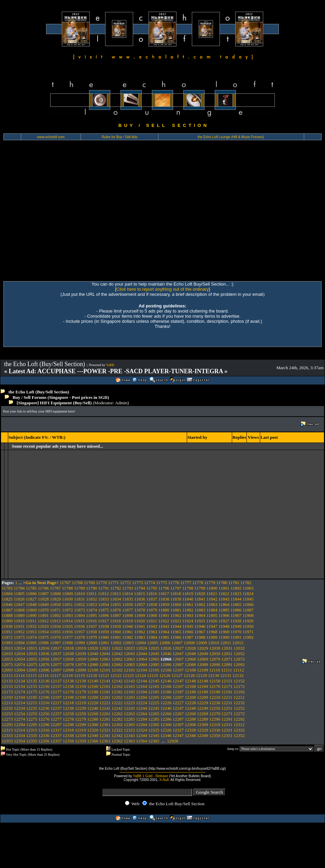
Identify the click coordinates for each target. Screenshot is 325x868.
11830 (67, 599)
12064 (142, 659)
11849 (43, 604)
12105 (154, 670)
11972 (7, 637)
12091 (227, 664)
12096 (44, 670)
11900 (152, 615)
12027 (178, 648)
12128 (189, 675)
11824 (248, 594)
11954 (43, 632)
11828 (43, 599)
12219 (81, 703)
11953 (31, 632)
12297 (56, 725)
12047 (178, 654)
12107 (178, 670)
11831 (80, 599)
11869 (31, 610)
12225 (154, 703)
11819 (188, 594)
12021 (105, 648)
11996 (43, 643)
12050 (215, 654)
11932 (31, 626)
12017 (56, 648)
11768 (77, 583)
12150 (215, 681)
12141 (105, 681)
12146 (166, 681)
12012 (238, 643)
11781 (234, 583)
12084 (142, 664)
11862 (200, 604)
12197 (56, 697)
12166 (166, 686)
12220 (93, 703)
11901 (164, 615)
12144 (142, 681)
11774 (150, 583)
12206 (166, 697)
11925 (200, 621)
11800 (212, 588)
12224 (142, 703)
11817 (164, 594)
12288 (190, 719)
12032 (239, 648)
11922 (164, 621)
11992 (248, 637)
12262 (117, 714)
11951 (7, 632)
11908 (248, 615)
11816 (152, 594)
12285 (154, 719)
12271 (227, 714)
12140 (93, 681)
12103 (130, 670)
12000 (92, 643)
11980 (103, 637)
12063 (130, 659)
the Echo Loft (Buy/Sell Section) (39, 392)
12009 (202, 643)
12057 (56, 659)
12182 (117, 692)
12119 (80, 675)
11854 (103, 604)
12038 (68, 654)
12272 (239, 714)
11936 (80, 626)
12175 (32, 692)
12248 (190, 708)
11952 (19, 632)
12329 (203, 730)
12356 (44, 741)
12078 (68, 664)
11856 (128, 604)
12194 (20, 697)
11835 (128, 599)
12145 (154, 681)
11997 (55, 643)
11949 (236, 626)
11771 (113, 583)
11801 (224, 588)
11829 (55, 599)
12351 (227, 735)
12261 (105, 714)
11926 (212, 621)
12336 (44, 735)
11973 (19, 637)
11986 (176, 637)
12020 (93, 648)
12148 (190, 681)
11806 (31, 594)
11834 (116, 599)
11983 (140, 637)
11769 (89, 583)
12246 (166, 708)
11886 (236, 610)
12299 (81, 725)
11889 (19, 615)
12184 (142, 692)
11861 (188, 604)
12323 (130, 730)
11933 (43, 626)
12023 (130, 648)
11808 (55, 594)
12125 (153, 675)
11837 (152, 599)
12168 (190, 686)
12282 (117, 719)
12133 (7, 681)
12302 (117, 725)
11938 (103, 626)
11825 (7, 599)
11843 (224, 599)
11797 (176, 588)
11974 (31, 637)
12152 (239, 681)
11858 (152, 604)
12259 (81, 714)
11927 (224, 621)
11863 (212, 604)
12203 (130, 697)
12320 (93, 730)
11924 (188, 621)
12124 (140, 675)
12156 (44, 686)
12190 (215, 692)
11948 (224, 626)
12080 (93, 664)
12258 (68, 714)
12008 (189, 643)
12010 (214, 643)
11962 (140, 632)
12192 (239, 692)
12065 (154, 659)
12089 (203, 664)
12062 (117, 659)
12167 (178, 686)
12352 (239, 735)
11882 (188, 610)
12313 (7, 730)
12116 (43, 675)
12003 (128, 643)
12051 (227, 654)
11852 (80, 604)
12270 (215, 714)
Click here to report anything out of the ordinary (163, 289)
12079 (81, 664)
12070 (215, 659)
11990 (224, 637)
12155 (32, 686)
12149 (203, 681)
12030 (215, 648)
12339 (81, 735)
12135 (32, 681)
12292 (239, 719)
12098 (68, 670)
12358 (68, 741)
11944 (176, 626)
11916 (91, 621)
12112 (239, 670)
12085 (154, 664)
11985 (164, 637)
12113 (7, 675)
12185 (154, 692)
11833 (103, 599)
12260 (93, 714)
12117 (55, 675)
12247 (178, 708)
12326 (166, 730)
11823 (236, 594)
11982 (128, 637)
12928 (173, 741)
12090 (215, 664)
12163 (130, 686)
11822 (224, 594)
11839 (176, 599)
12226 (166, 703)
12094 (20, 670)
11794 (140, 588)
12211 (227, 697)
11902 (176, 615)
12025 (154, 648)
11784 (19, 588)
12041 (105, 654)
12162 (117, 686)
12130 (214, 675)
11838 (164, 599)
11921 (152, 621)
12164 (142, 686)
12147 (178, 681)
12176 (44, 692)
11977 (67, 637)
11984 (152, 637)
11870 (43, 610)
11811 (91, 594)
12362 (117, 741)
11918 (115, 621)
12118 (67, 675)
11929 (248, 621)
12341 (105, 735)
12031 (227, 648)
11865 (236, 604)
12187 (178, 692)
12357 (56, 741)
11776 (174, 583)
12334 (20, 735)
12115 (31, 675)
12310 (215, 725)
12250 (215, 708)
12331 (227, 730)
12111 (227, 670)
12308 (190, 725)
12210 (215, 697)
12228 (190, 703)
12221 (105, 703)
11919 (127, 621)
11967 (200, 632)
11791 (103, 588)
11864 (224, 604)
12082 (117, 664)
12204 (142, 697)
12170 (215, 686)
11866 (248, 604)
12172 (239, 686)
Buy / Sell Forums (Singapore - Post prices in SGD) (61, 397)
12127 (177, 675)
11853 (91, 604)
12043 (130, 654)
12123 (128, 675)
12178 (68, 692)
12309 (203, 725)
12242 (117, 708)
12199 (81, 697)
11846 (7, 604)
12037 (56, 654)
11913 (55, 621)
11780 (222, 583)
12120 (92, 675)
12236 (44, 708)
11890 (31, 615)
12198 (68, 697)
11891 (43, 615)
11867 (7, 610)
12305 (154, 725)
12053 (7, 659)
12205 (154, 697)
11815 (140, 594)
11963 (152, 632)
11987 (188, 637)
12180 (93, 692)
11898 (128, 615)
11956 (67, 632)
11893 (67, 615)
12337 (56, 735)
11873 (80, 610)
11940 (128, 626)
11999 (80, 643)
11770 (101, 583)
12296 (44, 725)
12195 (32, 697)
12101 (105, 670)
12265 (154, 714)
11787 (55, 588)
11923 (175, 621)
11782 (246, 583)
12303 (130, 725)
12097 (56, 670)
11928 (236, 621)
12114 (19, 675)
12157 (56, 686)
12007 (177, 643)
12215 (32, 703)
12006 (165, 643)
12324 (142, 730)
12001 (104, 643)
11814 (127, 594)
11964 (164, 632)
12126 (165, 675)
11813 (115, 594)
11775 (161, 583)
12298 (68, 725)
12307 (178, 725)
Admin (121, 403)
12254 (20, 714)
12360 (93, 741)
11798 (188, 588)
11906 (224, 615)
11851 (67, 604)
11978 (80, 637)
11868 (19, 610)
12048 (190, 654)
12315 (32, 730)
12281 (105, 719)
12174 (20, 692)
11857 (140, 604)
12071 (227, 659)
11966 (188, 632)
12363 (130, 741)
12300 (93, 725)
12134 (20, 681)
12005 (153, 643)
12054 (20, 659)
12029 (203, 648)
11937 (91, 626)
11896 (103, 615)
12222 (117, 703)
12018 (68, 648)
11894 (80, 615)
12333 (7, 735)
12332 (239, 730)
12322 (117, 730)
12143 (130, 681)
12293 (7, 725)
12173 (7, 692)
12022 (117, 648)
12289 (203, 719)
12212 (239, 697)
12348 (190, 735)
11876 (116, 610)
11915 (79, 621)
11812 (103, 594)
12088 (190, 664)
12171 (227, 686)
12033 (7, 654)
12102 (117, 670)
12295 (32, 725)
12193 (7, 697)
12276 (44, 719)
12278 (68, 719)
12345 (154, 735)
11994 (19, 643)
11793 (128, 588)
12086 (166, 664)
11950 (248, 626)
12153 (7, 686)
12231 (227, 703)
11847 (19, 604)
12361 (105, 741)
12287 (178, 719)
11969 (224, 632)
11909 (7, 621)
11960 (116, 632)
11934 (55, 626)
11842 (212, 599)
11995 (31, 643)
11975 (43, 637)
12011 (226, 643)
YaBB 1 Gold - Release (150, 776)
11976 (55, 637)
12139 (81, 681)
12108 (190, 670)
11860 (176, 604)
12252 (239, 708)
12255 (32, 714)
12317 (56, 730)
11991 (236, 637)
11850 (55, 604)
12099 (81, 670)
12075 (32, 664)
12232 (239, 703)
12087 (178, 664)
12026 (166, 648)
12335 (32, 735)
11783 (7, 588)
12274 (20, 719)
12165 (154, 686)
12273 (7, 719)
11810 (80, 594)
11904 (200, 615)
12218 (68, 703)
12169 (203, 686)
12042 (117, 654)
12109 (203, 670)
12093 (7, 670)
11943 (164, 626)
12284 (142, 719)
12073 (7, 664)
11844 (236, 599)
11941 (140, 626)
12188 (190, 692)
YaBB (110, 365)
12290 (215, 719)
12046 (166, 654)
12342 (117, 735)
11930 (7, 626)
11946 (200, 626)
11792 (116, 588)
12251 (227, 708)
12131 (226, 675)
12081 (105, 664)
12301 (105, 725)
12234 (20, 708)
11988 (200, 637)
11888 (7, 615)
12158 (68, 686)
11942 (152, 626)
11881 (176, 610)
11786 (43, 588)
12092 (239, 664)
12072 (239, 659)
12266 (166, 714)
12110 (215, 670)
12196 (44, 697)
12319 (81, 730)
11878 (140, 610)
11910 (19, 621)
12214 (20, 703)
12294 (20, 725)
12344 (142, 735)
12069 (203, 659)
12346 (166, 735)
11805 (19, 594)
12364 (142, 741)
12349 (203, 735)
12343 (130, 735)
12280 (93, 719)
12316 (44, 730)
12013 (7, 648)
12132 (238, 675)
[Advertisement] (64, 214)
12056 (44, 659)
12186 (166, 692)
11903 (188, 615)
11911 (31, 621)
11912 (43, 621)
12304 (142, 725)
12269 (203, 714)
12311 (227, 725)
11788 (67, 588)
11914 (67, 621)
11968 (212, 632)
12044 (142, 654)
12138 (68, 681)
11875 (103, 610)
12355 (32, 741)
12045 (154, 654)
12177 (56, 692)
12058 (68, 659)
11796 (164, 588)
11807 (43, 594)
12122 (116, 675)
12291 (227, 719)
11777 (186, 583)
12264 (142, 714)
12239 (81, 708)
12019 (81, 648)
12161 (105, 686)
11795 (152, 588)
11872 (67, 610)
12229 (203, 703)
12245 (154, 708)
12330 (215, 730)
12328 (190, 730)
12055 (32, 659)
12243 (130, 708)
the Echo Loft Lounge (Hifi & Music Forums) (231, 137)
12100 (93, 670)
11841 (200, 599)
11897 (116, 615)
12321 (105, 730)
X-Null (164, 780)
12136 (44, 681)
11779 (210, 583)
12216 (44, 703)
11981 (116, 637)
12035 (32, 654)
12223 (130, 703)
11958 (91, 632)
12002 (116, 643)
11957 (80, 632)
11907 (236, 615)
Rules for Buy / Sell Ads (120, 137)
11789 (80, 588)
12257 (56, 714)
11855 (116, 604)
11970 (236, 632)
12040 (93, 654)
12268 (190, 714)
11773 (138, 583)
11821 (212, 594)
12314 (20, 730)
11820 (200, 594)
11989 (212, 637)
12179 (81, 692)
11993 (7, 643)
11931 (19, 626)
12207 (178, 697)
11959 (103, 632)
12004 (140, 643)
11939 (116, 626)
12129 (202, 675)
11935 (67, 626)
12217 (56, 703)
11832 (91, 599)
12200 (93, 697)
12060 (93, 659)
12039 (81, 654)
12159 (81, 686)
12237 (56, 708)
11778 (198, 583)
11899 (140, 615)
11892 (55, 615)
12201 (105, 697)
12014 (20, 648)
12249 (203, 708)
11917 (103, 621)
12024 (142, 648)
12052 (239, 654)
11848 (31, 604)
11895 (91, 615)
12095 (32, 670)
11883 (200, 610)
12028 (190, 648)
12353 (7, 741)
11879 (152, 610)
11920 (140, 621)
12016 (44, 648)
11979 (91, 637)
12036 (44, 654)
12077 (56, 664)
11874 (91, 610)
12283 (130, 719)
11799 (200, 588)
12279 (81, 719)
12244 (142, 708)
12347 (178, 735)
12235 (32, 708)
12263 (130, 714)
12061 (105, 659)
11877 (128, 610)
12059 (81, 659)
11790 (91, 588)
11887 (248, 610)
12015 (32, 648)
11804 (7, 594)
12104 (142, 670)
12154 (20, 686)
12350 (215, 735)
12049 (203, 654)
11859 (164, 604)
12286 (166, 719)
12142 (117, 681)
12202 (117, 697)
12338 (68, 735)
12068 (190, 659)
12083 (130, 664)
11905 (212, 615)
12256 (44, 714)
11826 (19, 599)
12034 (20, 654)
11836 (140, 599)
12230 (215, 703)
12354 (20, 741)
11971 (248, 632)
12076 (44, 664)
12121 (104, 675)
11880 (164, 610)
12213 (7, 703)
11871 (55, 610)
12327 (178, 730)
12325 (154, 730)
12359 (81, 741)
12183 (130, 692)
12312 (239, 725)
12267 (178, 714)
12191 (227, 692)
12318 (68, 730)
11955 (55, 632)
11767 (65, 583)
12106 (166, 670)
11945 (188, 626)
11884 (212, 610)
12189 (203, 692)
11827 (31, 599)
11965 (176, 632)
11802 (236, 588)
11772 (125, 583)
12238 (68, 708)
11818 (175, 594)
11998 (67, 643)
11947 (212, 626)
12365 (154, 741)
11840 (188, 599)
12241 (105, 708)
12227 (178, 703)
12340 (93, 735)
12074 (20, 664)
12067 (178, 659)
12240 (93, 708)
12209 (203, 697)
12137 (56, 681)
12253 (7, 714)
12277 (56, 719)
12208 (190, 697)
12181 (105, 692)
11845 (248, 599)
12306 (166, 725)
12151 (227, 681)
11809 (67, 594)
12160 (93, 686)
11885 (224, 610)
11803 (248, 588)
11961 (128, 632)
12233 (7, 708)
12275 (32, 719)
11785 (31, 588)
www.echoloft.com (51, 137)
